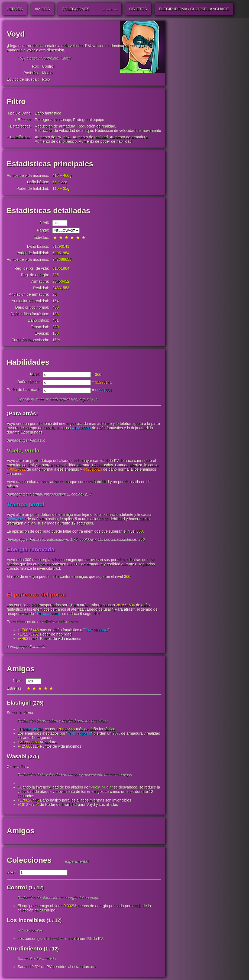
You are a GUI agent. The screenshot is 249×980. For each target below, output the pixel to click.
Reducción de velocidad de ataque (64, 131)
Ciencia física (18, 767)
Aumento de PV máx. (53, 137)
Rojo (46, 79)
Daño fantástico (48, 113)
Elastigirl (19, 703)
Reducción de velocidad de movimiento (128, 131)
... (8, 585)
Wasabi (17, 757)
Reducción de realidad (96, 126)
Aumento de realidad (90, 137)
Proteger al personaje (53, 120)
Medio (47, 73)
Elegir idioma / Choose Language (194, 9)
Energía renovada (31, 550)
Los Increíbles (26, 921)
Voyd (91, 805)
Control (48, 66)
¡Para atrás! (22, 414)
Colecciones (29, 861)
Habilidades (28, 362)
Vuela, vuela (23, 451)
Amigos (21, 669)
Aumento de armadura (129, 137)
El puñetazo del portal (36, 595)
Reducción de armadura (55, 126)
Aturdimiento (25, 949)
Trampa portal (26, 505)
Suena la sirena (20, 713)
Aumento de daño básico (56, 141)
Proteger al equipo (89, 120)
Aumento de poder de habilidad (105, 141)
